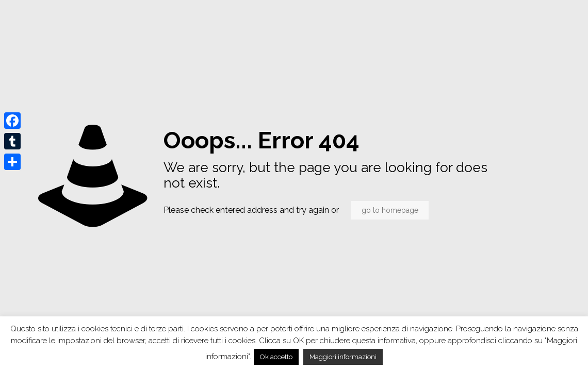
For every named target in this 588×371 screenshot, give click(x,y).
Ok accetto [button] (276, 357)
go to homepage (390, 210)
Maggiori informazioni (343, 357)
